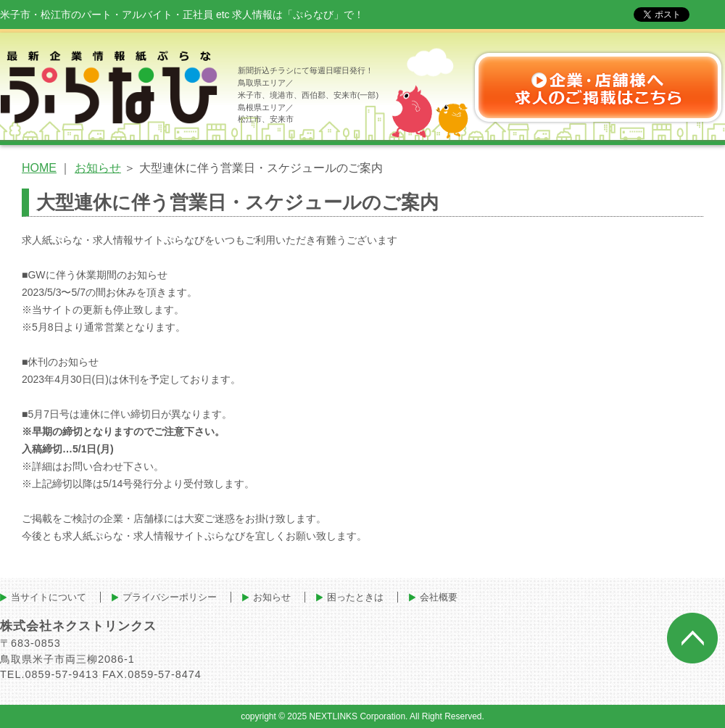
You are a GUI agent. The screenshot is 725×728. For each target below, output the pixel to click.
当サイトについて (49, 597)
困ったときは (355, 597)
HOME (39, 168)
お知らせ (98, 168)
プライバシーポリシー (170, 597)
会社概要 (439, 597)
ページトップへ (692, 638)
